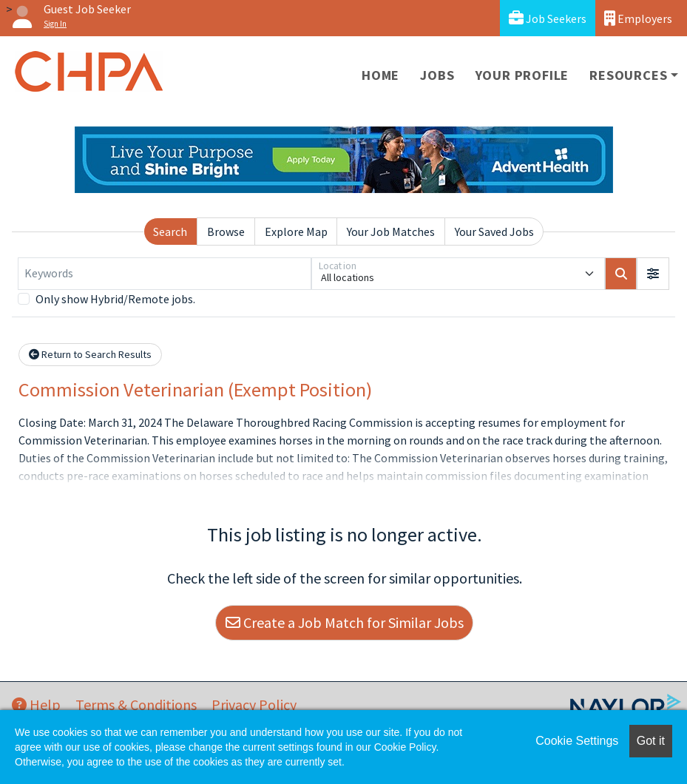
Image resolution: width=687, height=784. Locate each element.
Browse (226, 232)
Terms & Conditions (136, 704)
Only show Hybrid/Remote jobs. (115, 299)
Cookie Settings (577, 741)
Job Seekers (548, 18)
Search (170, 232)
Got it (651, 741)
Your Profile (522, 75)
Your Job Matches (391, 232)
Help (36, 704)
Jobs (437, 75)
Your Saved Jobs (494, 232)
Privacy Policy (254, 704)
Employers (638, 18)
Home (380, 75)
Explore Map (296, 232)
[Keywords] (165, 274)
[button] (653, 274)
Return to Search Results (90, 354)
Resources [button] (628, 75)
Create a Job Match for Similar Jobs (345, 622)
